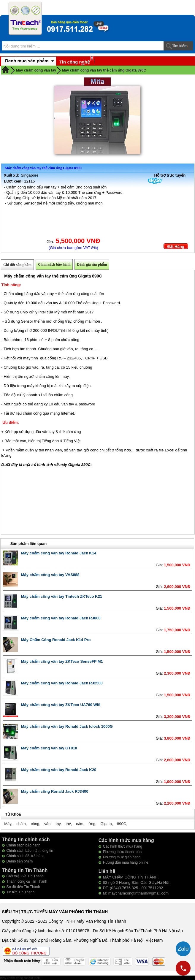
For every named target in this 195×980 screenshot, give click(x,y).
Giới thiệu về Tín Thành (25, 876)
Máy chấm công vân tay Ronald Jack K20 (59, 770)
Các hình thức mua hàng (123, 846)
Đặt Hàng (176, 246)
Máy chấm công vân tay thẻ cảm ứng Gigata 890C (104, 70)
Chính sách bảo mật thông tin (30, 851)
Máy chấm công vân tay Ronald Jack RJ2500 (62, 683)
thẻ (68, 824)
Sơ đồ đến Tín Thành (23, 887)
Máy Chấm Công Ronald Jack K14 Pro (56, 640)
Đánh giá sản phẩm (92, 264)
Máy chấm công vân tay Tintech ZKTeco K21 (62, 596)
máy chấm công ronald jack (20, 978)
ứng (92, 824)
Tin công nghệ (74, 62)
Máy (8, 824)
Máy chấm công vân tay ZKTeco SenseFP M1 (62, 661)
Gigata (106, 824)
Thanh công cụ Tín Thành (27, 881)
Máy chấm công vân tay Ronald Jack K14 (59, 553)
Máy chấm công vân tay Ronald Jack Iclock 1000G (67, 726)
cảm (80, 824)
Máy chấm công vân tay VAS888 (50, 575)
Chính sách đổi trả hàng (26, 856)
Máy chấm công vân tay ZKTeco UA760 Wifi (61, 705)
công (35, 824)
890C (122, 824)
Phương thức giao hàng (122, 857)
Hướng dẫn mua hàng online (126, 862)
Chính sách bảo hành (54, 264)
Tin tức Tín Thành (21, 892)
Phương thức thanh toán (122, 852)
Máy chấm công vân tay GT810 (49, 748)
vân (47, 824)
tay (58, 824)
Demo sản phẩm (20, 861)
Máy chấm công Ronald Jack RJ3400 (55, 791)
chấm (21, 824)
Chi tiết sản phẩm (17, 265)
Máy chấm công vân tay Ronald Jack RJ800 (61, 618)
